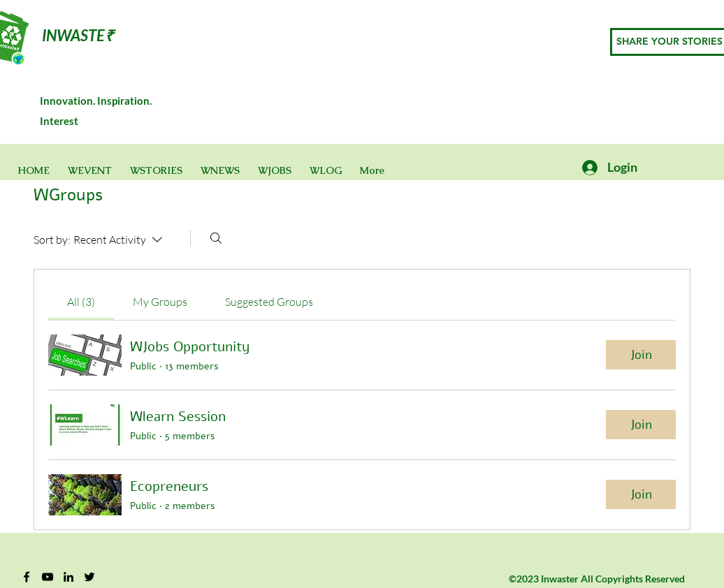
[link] (81, 302)
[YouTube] (48, 577)
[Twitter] (89, 577)
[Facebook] (27, 577)
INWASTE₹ (78, 35)
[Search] (216, 238)
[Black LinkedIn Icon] (68, 577)
